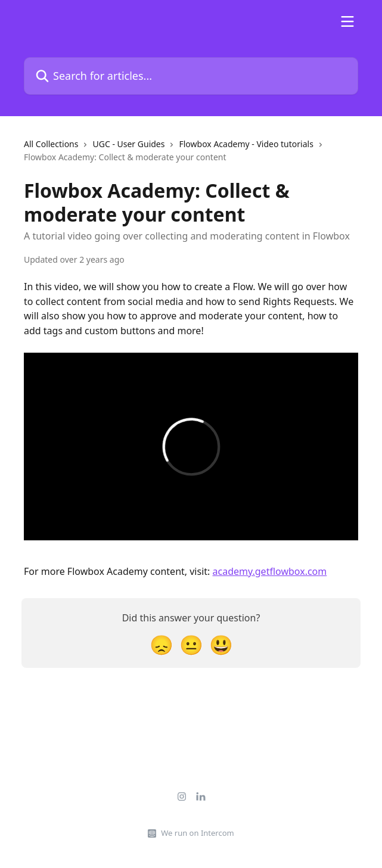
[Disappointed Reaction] (162, 644)
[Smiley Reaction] (221, 644)
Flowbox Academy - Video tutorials (246, 144)
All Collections (51, 144)
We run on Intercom (197, 833)
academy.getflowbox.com (270, 571)
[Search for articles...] (191, 76)
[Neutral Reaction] (191, 644)
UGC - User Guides (128, 144)
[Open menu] (347, 21)
